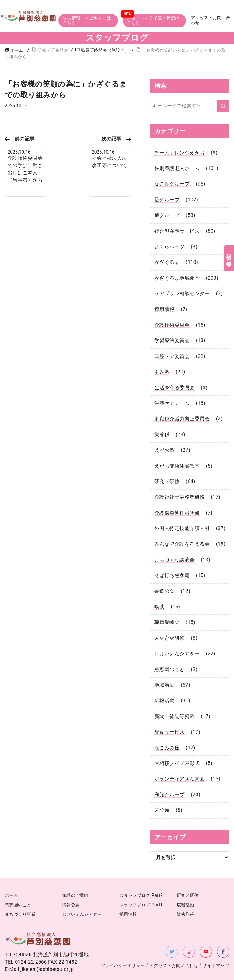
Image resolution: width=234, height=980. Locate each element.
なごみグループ (172, 166)
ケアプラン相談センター (182, 276)
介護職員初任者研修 (177, 495)
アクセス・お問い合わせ (212, 7)
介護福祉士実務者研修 (180, 480)
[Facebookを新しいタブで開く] (223, 934)
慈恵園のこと (170, 652)
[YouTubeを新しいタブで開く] (206, 934)
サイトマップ (216, 948)
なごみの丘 (167, 730)
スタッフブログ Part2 (141, 878)
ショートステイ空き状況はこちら (154, 7)
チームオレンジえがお (180, 135)
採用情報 (165, 292)
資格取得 (186, 897)
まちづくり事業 (20, 897)
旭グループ (167, 198)
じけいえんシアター (177, 636)
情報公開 (71, 888)
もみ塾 (162, 354)
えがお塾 (165, 433)
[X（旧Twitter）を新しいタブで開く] (172, 934)
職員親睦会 (167, 605)
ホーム (14, 33)
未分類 (162, 793)
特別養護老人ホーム (177, 151)
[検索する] (223, 89)
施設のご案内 (75, 878)
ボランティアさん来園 (180, 761)
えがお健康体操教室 (177, 448)
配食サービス (170, 715)
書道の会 (165, 574)
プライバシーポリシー (123, 948)
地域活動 (165, 668)
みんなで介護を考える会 (182, 527)
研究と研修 (188, 878)
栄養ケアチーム (172, 386)
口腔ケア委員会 (172, 339)
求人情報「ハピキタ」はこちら (86, 7)
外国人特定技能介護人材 (182, 511)
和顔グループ (170, 777)
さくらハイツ (170, 229)
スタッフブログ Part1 (141, 888)
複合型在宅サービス (177, 214)
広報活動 (165, 683)
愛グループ (167, 182)
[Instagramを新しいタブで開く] (189, 934)
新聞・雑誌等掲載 (175, 699)
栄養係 (162, 417)
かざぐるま (167, 245)
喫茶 (160, 589)
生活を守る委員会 (175, 370)
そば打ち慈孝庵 (172, 558)
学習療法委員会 (172, 323)
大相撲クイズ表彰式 (177, 746)
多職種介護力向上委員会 (182, 401)
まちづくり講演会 (175, 542)
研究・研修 (167, 464)
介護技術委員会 (172, 308)
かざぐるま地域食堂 (177, 261)
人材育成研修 (170, 621)
